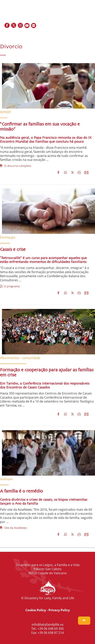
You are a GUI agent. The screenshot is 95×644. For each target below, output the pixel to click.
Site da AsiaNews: (14, 528)
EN (72, 34)
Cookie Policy (36, 610)
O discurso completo (16, 166)
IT (86, 34)
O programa (10, 286)
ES (82, 34)
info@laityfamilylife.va (47, 625)
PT (90, 34)
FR (77, 34)
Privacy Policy (59, 610)
